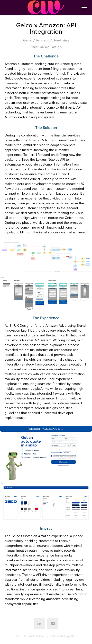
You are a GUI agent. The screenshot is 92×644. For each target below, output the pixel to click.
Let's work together (63, 636)
